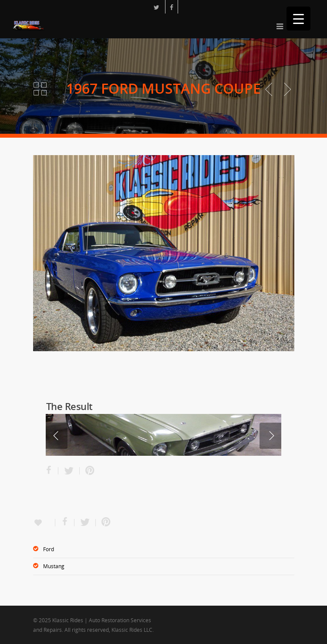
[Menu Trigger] (298, 19)
